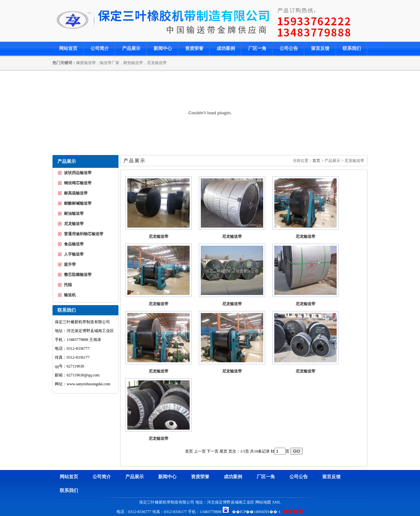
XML (276, 502)
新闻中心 (163, 48)
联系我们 (352, 48)
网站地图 (263, 502)
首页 (316, 161)
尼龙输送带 (158, 236)
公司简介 (100, 48)
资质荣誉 (194, 48)
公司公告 (289, 48)
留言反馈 (320, 48)
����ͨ (293, 511)
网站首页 (68, 48)
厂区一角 (257, 48)
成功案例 (226, 48)
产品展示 (131, 48)
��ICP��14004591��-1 (256, 512)
